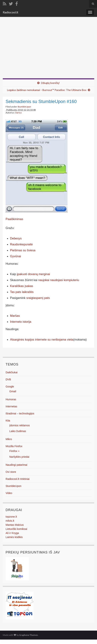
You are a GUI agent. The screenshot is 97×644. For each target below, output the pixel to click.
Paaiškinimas (14, 219)
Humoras (11, 399)
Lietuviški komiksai (16, 529)
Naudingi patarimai (16, 465)
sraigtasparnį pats (38, 298)
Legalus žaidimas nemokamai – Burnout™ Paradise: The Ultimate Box (47, 90)
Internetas (11, 406)
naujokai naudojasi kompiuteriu (59, 280)
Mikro (9, 439)
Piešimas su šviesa (23, 250)
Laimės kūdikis (14, 537)
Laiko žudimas (18, 431)
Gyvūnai (16, 256)
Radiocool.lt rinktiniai (18, 479)
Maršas (15, 316)
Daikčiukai (12, 372)
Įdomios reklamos (20, 425)
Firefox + (14, 451)
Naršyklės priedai (19, 457)
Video (9, 493)
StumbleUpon (24, 107)
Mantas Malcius (15, 525)
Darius (19, 113)
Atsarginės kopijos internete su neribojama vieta (42, 340)
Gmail (13, 391)
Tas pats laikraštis (22, 292)
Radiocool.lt (11, 12)
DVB (8, 379)
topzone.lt (11, 517)
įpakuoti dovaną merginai (33, 274)
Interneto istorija (21, 322)
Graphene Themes (29, 635)
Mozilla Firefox (14, 446)
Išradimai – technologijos (20, 413)
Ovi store (11, 472)
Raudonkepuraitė (21, 244)
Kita (8, 421)
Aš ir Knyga (12, 533)
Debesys (16, 238)
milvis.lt (10, 521)
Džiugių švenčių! (50, 83)
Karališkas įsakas (22, 286)
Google (10, 387)
